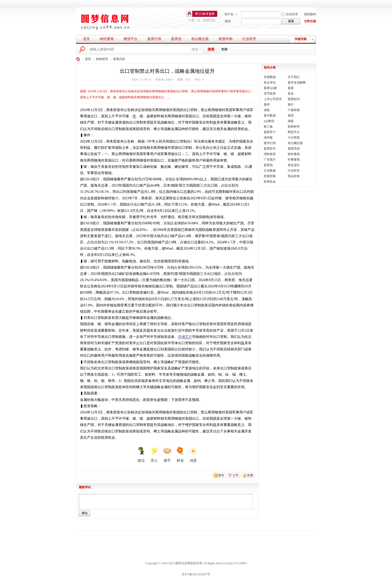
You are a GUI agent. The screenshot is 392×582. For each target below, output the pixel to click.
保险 (267, 110)
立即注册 (310, 21)
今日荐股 (294, 138)
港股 (291, 121)
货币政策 (270, 94)
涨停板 (268, 138)
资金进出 (294, 165)
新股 (291, 88)
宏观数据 (270, 77)
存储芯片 (185, 337)
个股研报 (294, 110)
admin (169, 80)
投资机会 (270, 182)
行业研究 (249, 39)
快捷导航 (301, 39)
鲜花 (180, 455)
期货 (291, 116)
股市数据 (270, 116)
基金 (291, 94)
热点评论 (270, 83)
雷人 (154, 455)
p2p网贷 (269, 121)
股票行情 (154, 39)
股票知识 (294, 99)
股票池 (176, 39)
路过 (141, 455)
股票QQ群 (270, 88)
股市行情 (270, 143)
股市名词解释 (297, 83)
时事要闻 (294, 160)
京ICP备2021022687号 (196, 574)
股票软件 (270, 149)
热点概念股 (200, 39)
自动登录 (290, 14)
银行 (291, 105)
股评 (267, 105)
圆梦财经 (78, 59)
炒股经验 (270, 176)
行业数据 (270, 171)
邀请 (221, 475)
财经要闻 (107, 39)
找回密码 (310, 14)
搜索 (195, 49)
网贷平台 (130, 39)
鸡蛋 (193, 455)
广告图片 (270, 160)
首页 (86, 39)
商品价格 (294, 176)
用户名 (229, 14)
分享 (235, 475)
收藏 (250, 475)
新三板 (268, 127)
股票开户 (270, 132)
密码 (228, 21)
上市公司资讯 (273, 99)
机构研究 (102, 59)
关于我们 (294, 77)
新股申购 (225, 39)
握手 (167, 455)
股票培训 (294, 149)
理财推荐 (270, 154)
